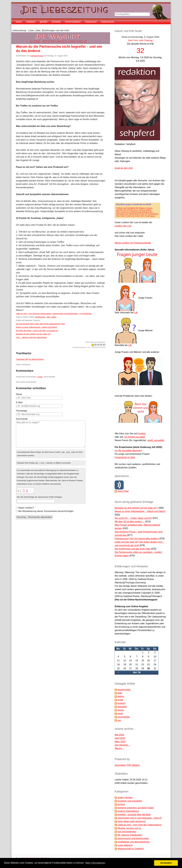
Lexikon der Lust (123, 226)
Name (19, 394)
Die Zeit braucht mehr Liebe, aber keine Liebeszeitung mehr (40, 324)
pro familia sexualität (135, 437)
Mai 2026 (119, 735)
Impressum (91, 22)
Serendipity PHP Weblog (127, 765)
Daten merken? (26, 508)
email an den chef (124, 168)
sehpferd (31, 22)
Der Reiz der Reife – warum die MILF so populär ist (37, 331)
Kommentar (22, 419)
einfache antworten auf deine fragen (136, 808)
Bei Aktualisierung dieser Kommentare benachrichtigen (46, 511)
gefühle (44, 22)
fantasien (122, 707)
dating (54, 317)
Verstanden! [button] (166, 863)
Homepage (21, 411)
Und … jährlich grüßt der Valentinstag (31, 337)
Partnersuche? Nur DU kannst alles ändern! (137, 539)
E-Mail (19, 402)
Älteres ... (119, 748)
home (19, 22)
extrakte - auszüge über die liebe (134, 815)
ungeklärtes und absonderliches (134, 842)
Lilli (136, 313)
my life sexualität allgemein (128, 451)
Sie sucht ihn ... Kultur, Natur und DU (133, 518)
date (48, 317)
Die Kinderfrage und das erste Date (133, 549)
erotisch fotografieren (128, 811)
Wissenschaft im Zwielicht (131, 849)
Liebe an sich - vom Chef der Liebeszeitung (34, 314)
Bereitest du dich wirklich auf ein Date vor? (33, 334)
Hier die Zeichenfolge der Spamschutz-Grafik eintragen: (40, 497)
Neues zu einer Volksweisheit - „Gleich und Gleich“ (37, 327)
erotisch (122, 703)
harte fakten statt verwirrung (132, 821)
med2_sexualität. (156, 440)
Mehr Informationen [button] (95, 863)
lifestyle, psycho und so (129, 828)
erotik (120, 700)
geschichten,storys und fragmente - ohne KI (140, 818)
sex (119, 720)
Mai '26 (137, 672)
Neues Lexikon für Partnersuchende (133, 243)
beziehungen (40, 317)
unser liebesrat (125, 845)
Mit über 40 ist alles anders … (130, 522)
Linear (40, 377)
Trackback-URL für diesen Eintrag (30, 359)
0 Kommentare (86, 314)
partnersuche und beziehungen (65, 314)
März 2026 (120, 742)
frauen (121, 710)
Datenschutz (108, 22)
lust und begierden (127, 832)
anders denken (125, 798)
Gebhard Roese (37, 56)
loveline (142, 434)
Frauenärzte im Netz (125, 457)
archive (121, 804)
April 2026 (120, 738)
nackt (120, 713)
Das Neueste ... (122, 745)
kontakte (56, 22)
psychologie (124, 717)
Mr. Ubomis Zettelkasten (130, 835)
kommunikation (73, 22)
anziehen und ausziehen (130, 801)
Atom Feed (123, 491)
